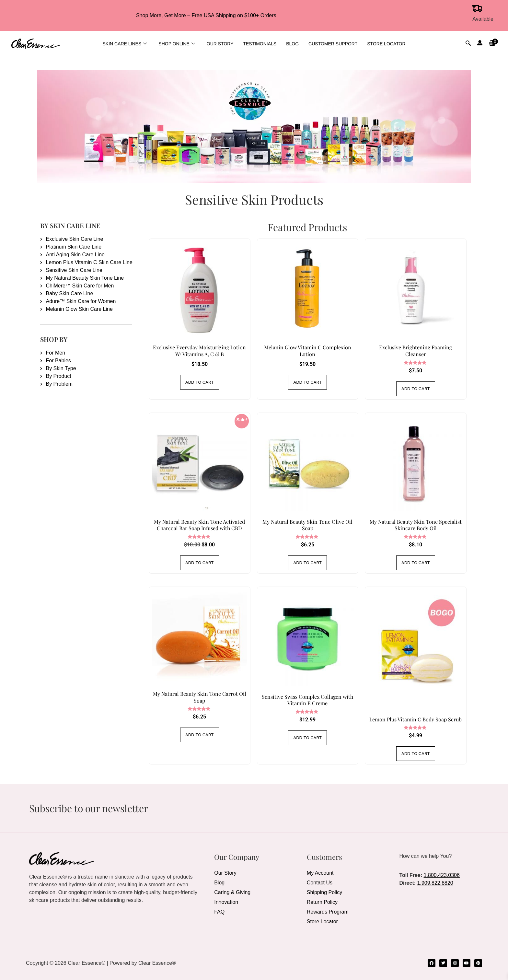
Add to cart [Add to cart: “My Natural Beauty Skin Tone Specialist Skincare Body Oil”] (416, 563)
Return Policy (322, 902)
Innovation (226, 902)
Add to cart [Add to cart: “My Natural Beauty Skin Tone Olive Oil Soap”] (307, 563)
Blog (292, 44)
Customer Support (333, 44)
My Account (320, 873)
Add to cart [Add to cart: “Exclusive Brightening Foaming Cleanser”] (416, 389)
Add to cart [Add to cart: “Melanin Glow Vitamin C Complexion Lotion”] (307, 382)
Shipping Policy (324, 892)
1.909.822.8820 (435, 883)
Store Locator (386, 44)
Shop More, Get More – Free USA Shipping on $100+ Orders (206, 15)
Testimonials (260, 44)
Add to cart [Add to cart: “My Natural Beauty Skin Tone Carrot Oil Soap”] (200, 735)
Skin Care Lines (125, 44)
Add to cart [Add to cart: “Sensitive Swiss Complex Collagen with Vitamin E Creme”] (307, 738)
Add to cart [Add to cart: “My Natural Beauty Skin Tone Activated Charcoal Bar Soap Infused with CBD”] (200, 563)
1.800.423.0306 (442, 875)
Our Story (220, 44)
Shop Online (177, 44)
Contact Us (320, 883)
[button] (493, 44)
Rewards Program (328, 912)
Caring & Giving (232, 892)
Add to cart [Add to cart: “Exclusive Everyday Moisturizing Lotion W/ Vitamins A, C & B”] (200, 382)
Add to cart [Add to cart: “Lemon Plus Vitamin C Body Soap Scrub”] (416, 753)
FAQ (219, 912)
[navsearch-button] (468, 44)
